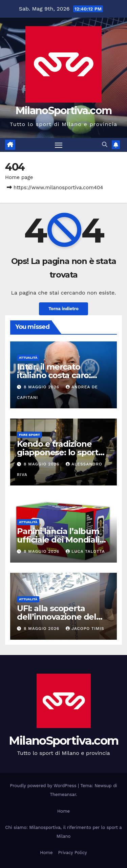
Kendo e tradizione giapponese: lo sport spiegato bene (58, 452)
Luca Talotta (85, 551)
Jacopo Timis (85, 628)
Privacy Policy (72, 853)
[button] (105, 145)
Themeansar (63, 794)
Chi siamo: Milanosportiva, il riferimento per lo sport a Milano (63, 832)
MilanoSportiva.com (63, 111)
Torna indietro (63, 309)
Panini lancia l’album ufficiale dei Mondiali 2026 (58, 540)
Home (63, 811)
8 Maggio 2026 (42, 387)
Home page (19, 177)
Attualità (28, 358)
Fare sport (29, 435)
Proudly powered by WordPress (44, 786)
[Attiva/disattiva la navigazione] (59, 145)
